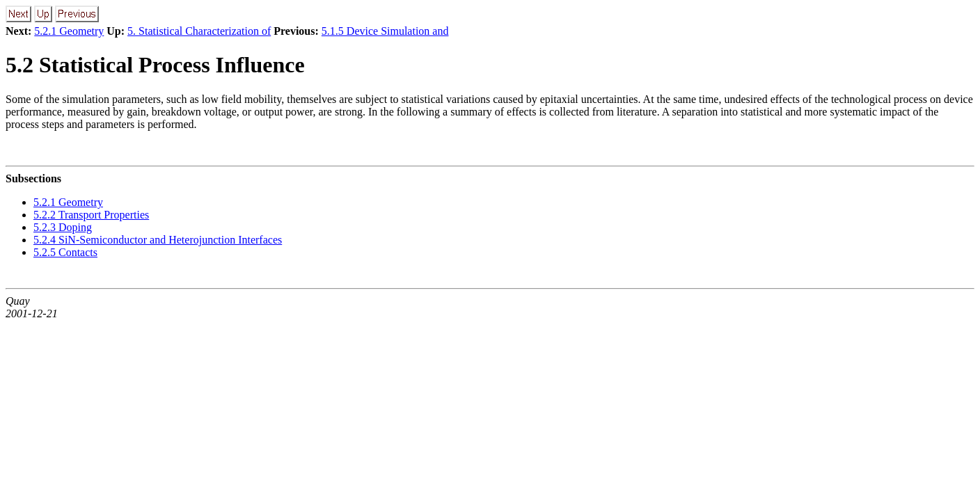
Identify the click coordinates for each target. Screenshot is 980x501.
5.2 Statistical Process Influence (155, 65)
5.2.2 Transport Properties (91, 215)
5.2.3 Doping (63, 227)
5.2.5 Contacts (65, 252)
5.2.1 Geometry (69, 31)
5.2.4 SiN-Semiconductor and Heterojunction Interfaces (158, 240)
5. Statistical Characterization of (199, 31)
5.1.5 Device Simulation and (385, 31)
